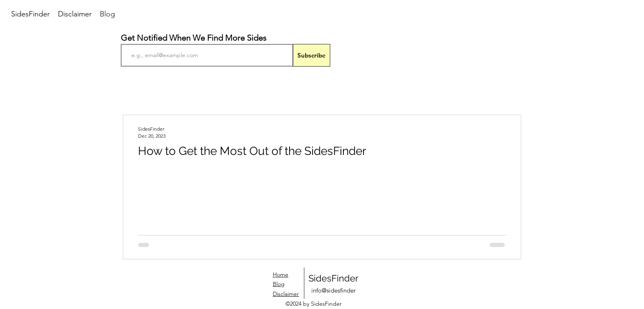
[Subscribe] (312, 55)
